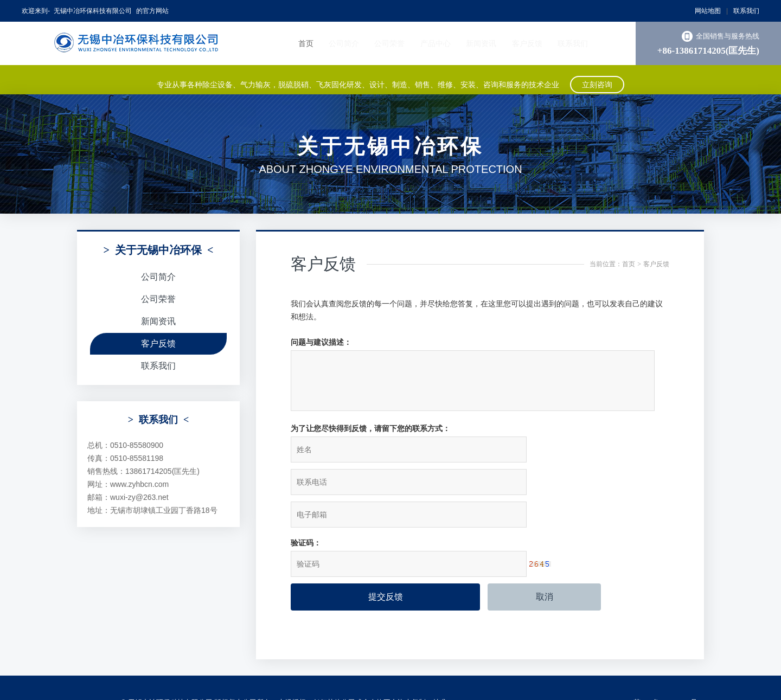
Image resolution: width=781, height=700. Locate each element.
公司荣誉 (389, 43)
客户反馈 (527, 43)
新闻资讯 (481, 43)
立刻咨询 (597, 80)
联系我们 (746, 11)
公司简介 (344, 43)
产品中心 (436, 43)
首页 (306, 43)
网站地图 (708, 11)
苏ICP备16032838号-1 (669, 651)
